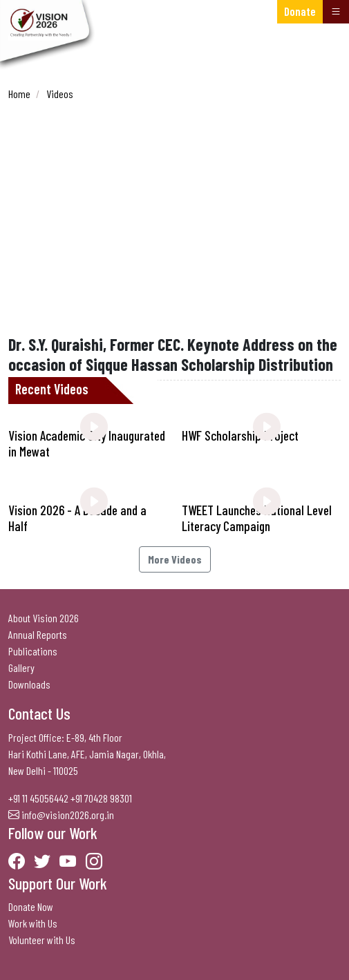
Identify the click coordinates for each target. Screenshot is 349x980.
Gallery (21, 667)
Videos (60, 94)
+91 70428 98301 (101, 798)
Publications (33, 651)
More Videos (175, 559)
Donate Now (31, 906)
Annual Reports (38, 634)
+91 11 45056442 (38, 798)
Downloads (29, 684)
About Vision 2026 (44, 618)
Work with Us (33, 923)
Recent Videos (52, 389)
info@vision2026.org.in (68, 815)
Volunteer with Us (42, 940)
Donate (300, 11)
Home (19, 94)
